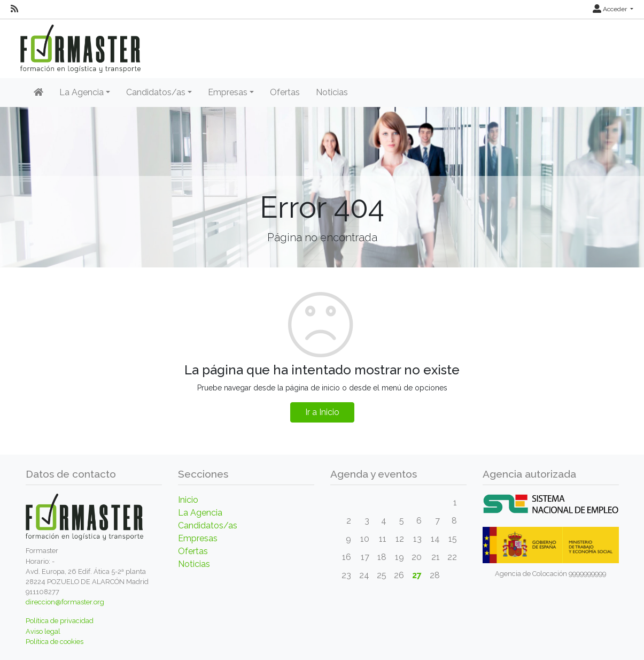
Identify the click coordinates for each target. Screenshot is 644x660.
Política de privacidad (60, 621)
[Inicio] (38, 93)
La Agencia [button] (82, 92)
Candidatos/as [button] (156, 92)
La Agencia (200, 513)
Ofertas (285, 92)
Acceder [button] (611, 9)
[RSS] (14, 9)
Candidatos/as (208, 525)
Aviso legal (43, 631)
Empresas (198, 538)
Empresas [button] (228, 92)
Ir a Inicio (322, 412)
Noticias (332, 92)
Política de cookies (55, 642)
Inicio (188, 500)
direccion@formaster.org (65, 602)
